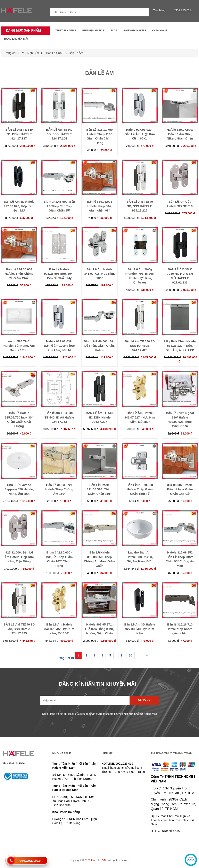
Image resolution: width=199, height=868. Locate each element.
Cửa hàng (160, 10)
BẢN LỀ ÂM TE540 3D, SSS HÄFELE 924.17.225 (140, 206)
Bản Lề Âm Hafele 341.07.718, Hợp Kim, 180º (99, 274)
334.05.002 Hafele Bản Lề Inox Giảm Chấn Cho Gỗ (180, 489)
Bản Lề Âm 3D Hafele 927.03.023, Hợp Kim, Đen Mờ (19, 206)
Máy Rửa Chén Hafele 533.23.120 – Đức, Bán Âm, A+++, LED (180, 346)
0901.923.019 (182, 10)
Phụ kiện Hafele (93, 30)
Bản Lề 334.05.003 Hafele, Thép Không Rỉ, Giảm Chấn (19, 274)
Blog (114, 30)
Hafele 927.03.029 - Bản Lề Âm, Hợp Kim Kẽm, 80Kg (140, 134)
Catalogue (160, 30)
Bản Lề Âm (76, 53)
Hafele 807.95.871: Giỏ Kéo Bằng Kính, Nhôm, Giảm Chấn (99, 629)
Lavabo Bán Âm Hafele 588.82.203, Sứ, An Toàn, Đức (140, 557)
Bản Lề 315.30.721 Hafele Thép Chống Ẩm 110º (59, 489)
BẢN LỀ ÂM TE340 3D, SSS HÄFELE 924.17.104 (59, 134)
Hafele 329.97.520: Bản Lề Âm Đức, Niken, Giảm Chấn (180, 134)
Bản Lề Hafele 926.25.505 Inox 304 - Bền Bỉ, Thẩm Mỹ (59, 274)
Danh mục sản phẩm (22, 30)
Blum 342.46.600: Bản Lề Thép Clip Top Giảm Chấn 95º (59, 206)
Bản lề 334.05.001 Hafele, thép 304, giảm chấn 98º (100, 206)
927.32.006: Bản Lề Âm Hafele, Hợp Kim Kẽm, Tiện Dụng (19, 557)
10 (131, 655)
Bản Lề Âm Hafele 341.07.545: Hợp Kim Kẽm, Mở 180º (59, 629)
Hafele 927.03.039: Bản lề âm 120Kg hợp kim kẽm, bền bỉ (59, 346)
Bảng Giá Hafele (135, 30)
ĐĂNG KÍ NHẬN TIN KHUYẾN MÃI (98, 684)
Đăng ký (144, 700)
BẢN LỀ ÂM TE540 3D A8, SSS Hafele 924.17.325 (19, 629)
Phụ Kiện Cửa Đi (32, 53)
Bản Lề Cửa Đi (56, 53)
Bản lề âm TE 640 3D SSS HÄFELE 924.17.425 (140, 346)
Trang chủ (11, 53)
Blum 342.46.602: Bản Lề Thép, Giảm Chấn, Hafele (100, 346)
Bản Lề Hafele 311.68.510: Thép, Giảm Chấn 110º (99, 489)
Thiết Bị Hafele (66, 30)
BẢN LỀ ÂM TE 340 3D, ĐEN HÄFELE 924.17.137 (19, 134)
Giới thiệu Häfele (14, 763)
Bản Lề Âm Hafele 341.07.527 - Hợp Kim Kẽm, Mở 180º (140, 417)
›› (147, 655)
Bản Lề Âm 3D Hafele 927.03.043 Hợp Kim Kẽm (140, 629)
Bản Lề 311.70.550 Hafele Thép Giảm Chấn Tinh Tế (140, 489)
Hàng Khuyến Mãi (16, 39)
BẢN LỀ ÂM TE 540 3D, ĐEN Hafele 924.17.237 (99, 417)
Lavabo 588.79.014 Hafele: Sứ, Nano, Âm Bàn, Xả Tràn (19, 346)
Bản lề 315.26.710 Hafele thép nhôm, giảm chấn (180, 629)
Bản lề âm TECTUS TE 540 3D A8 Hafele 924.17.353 (59, 417)
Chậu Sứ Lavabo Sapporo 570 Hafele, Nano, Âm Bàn (19, 489)
